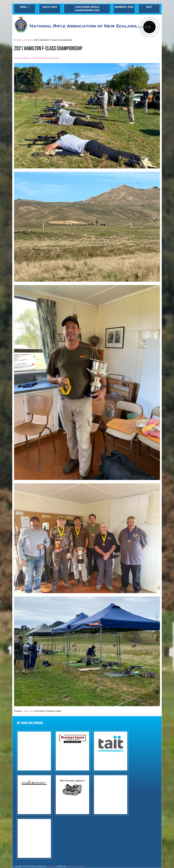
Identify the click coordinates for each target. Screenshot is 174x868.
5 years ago (28, 711)
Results (18, 40)
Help (149, 7)
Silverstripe (51, 866)
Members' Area (124, 7)
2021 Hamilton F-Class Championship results (37, 58)
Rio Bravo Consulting (75, 866)
